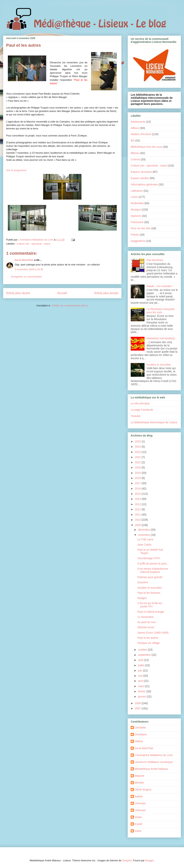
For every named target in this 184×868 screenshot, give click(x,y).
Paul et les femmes (149, 593)
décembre (144, 530)
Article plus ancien (106, 293)
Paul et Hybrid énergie (151, 612)
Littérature (137, 191)
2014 (138, 499)
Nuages (142, 598)
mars (141, 686)
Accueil (62, 293)
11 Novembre (145, 617)
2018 (138, 478)
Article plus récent (18, 293)
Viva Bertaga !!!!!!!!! (149, 558)
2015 (138, 494)
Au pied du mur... (148, 622)
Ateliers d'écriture (141, 134)
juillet (141, 665)
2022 (138, 457)
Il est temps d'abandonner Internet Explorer (153, 570)
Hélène (139, 741)
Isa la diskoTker (144, 748)
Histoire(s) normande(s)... (162, 338)
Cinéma (135, 159)
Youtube (136, 416)
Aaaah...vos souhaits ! (160, 286)
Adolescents (138, 122)
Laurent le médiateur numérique (154, 762)
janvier (142, 697)
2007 (138, 708)
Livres (134, 197)
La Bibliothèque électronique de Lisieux (154, 422)
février (142, 691)
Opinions (136, 216)
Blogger (149, 860)
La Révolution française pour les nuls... (161, 311)
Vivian (138, 817)
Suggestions (138, 241)
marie (138, 831)
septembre (145, 655)
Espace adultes (140, 178)
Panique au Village (149, 643)
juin (140, 671)
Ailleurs (135, 128)
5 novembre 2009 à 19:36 (29, 269)
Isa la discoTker (24, 260)
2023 (138, 452)
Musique (136, 210)
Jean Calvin (144, 545)
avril (141, 681)
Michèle (139, 783)
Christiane (141, 734)
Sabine (139, 796)
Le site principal (140, 403)
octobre (143, 650)
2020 (138, 467)
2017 (138, 483)
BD (133, 140)
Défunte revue (146, 627)
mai (140, 676)
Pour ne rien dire (141, 228)
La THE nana (145, 539)
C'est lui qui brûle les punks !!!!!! (150, 605)
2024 (138, 447)
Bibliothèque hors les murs (147, 147)
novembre (144, 535)
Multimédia (137, 203)
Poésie (135, 235)
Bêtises (135, 153)
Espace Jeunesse (141, 172)
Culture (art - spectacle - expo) (34, 244)
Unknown (140, 803)
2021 (138, 462)
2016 (138, 489)
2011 (138, 515)
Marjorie (139, 776)
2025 (138, 441)
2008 (138, 703)
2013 (138, 504)
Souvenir (143, 582)
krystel (138, 824)
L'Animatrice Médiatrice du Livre (154, 755)
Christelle (140, 728)
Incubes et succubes (159, 365)
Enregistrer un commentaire (26, 277)
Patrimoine (137, 222)
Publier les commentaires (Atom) (70, 306)
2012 (138, 509)
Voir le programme (16, 170)
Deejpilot (127, 860)
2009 (138, 525)
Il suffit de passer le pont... (153, 564)
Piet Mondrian (155, 260)
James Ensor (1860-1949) (153, 633)
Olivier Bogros (143, 790)
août (141, 660)
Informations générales (144, 184)
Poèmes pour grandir (150, 577)
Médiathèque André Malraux (151, 769)
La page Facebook (142, 410)
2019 (138, 473)
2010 (138, 520)
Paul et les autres (148, 638)
